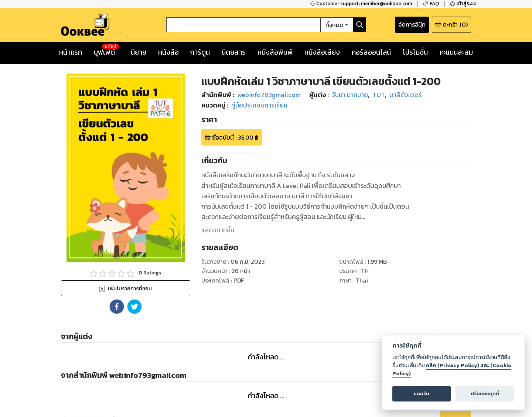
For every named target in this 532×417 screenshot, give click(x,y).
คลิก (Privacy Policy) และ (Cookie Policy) (452, 369)
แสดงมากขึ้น (218, 230)
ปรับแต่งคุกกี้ (485, 394)
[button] (117, 307)
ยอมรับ (421, 394)
